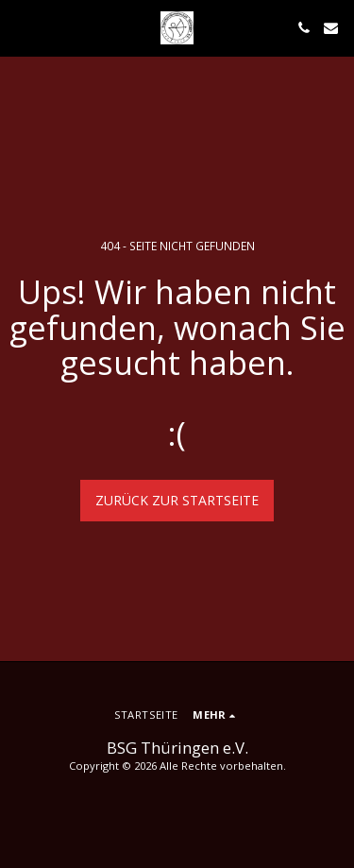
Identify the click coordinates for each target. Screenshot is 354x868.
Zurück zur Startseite (177, 500)
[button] (21, 27)
